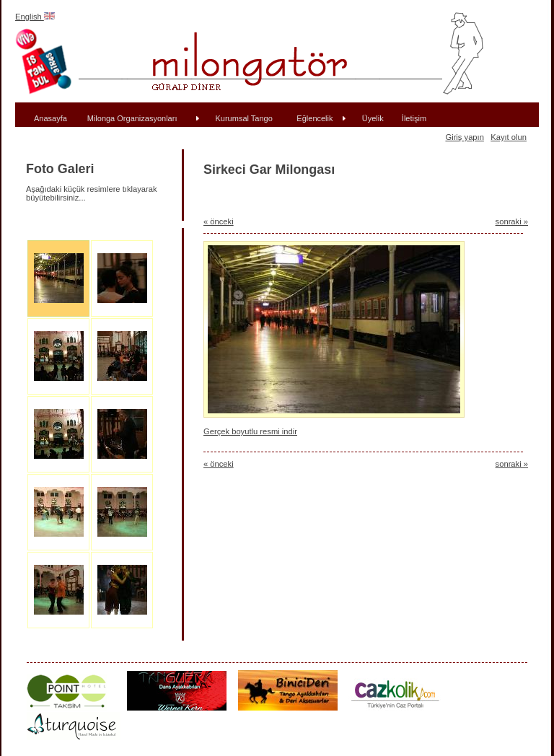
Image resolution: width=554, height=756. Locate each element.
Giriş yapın (464, 137)
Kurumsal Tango (244, 118)
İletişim (414, 118)
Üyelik (373, 118)
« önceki (219, 221)
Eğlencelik (315, 118)
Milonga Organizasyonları (132, 118)
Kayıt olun (509, 137)
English (35, 17)
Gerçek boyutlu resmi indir (250, 431)
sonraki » (512, 221)
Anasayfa (50, 118)
